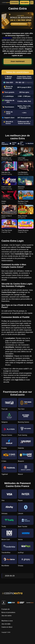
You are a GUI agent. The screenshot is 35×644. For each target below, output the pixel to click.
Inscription (25, 2)
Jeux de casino (6, 616)
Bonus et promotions (8, 612)
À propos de (6, 609)
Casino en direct (7, 627)
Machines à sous (7, 621)
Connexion (14, 2)
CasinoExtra (7, 38)
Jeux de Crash (23, 143)
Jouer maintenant (18, 61)
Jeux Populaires (6, 143)
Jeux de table (6, 624)
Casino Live (16, 143)
